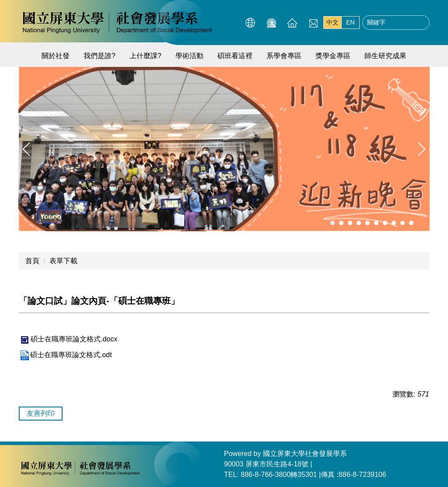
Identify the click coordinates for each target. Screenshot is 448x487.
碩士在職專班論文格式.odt (65, 355)
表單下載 (63, 261)
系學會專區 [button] (284, 56)
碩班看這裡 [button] (235, 56)
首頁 (32, 261)
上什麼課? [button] (145, 56)
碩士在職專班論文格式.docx (68, 339)
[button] (29, 149)
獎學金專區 (333, 56)
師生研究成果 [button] (385, 56)
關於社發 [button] (56, 56)
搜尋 (420, 23)
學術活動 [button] (189, 56)
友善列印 (41, 413)
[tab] (332, 223)
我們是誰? (100, 56)
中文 (332, 22)
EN (350, 22)
